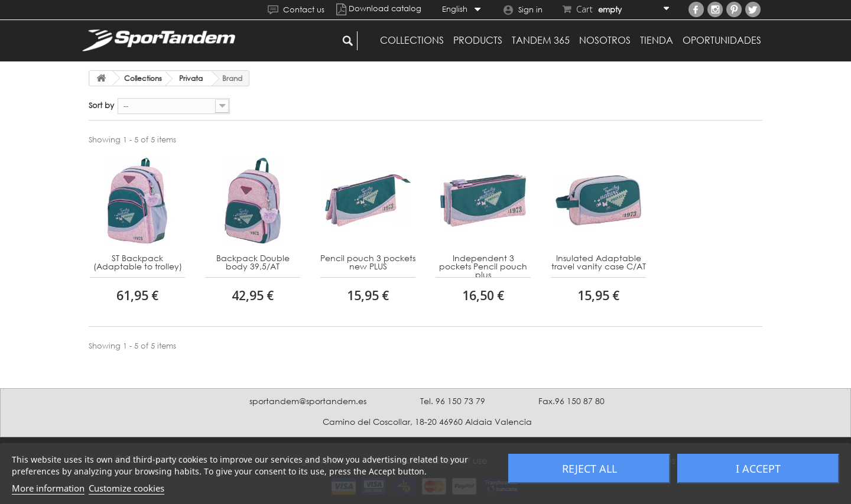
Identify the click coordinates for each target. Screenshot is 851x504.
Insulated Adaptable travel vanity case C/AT (599, 263)
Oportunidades (722, 40)
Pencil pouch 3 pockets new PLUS (368, 263)
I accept (758, 469)
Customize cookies (126, 488)
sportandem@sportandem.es (308, 401)
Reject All (589, 469)
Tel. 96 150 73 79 (453, 401)
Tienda (657, 40)
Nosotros (605, 40)
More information (48, 488)
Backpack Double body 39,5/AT (253, 263)
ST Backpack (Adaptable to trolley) (138, 263)
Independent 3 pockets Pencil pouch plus (483, 266)
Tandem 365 (541, 40)
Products (478, 40)
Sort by (101, 105)
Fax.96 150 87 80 (571, 401)
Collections (412, 40)
